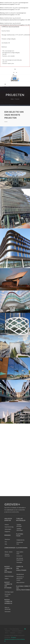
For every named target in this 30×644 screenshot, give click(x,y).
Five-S (7, 623)
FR (14, 72)
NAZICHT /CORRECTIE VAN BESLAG (8, 591)
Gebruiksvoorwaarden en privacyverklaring (15, 629)
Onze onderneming (14, 619)
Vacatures (13, 623)
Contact (20, 623)
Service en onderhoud (17, 621)
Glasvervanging (22, 538)
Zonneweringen (10, 538)
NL (17, 72)
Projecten (8, 621)
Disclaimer (14, 627)
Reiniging (7, 525)
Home (12, 99)
